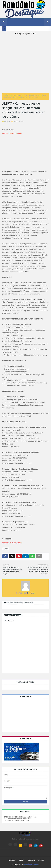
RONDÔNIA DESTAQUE (32, 864)
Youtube (21, 860)
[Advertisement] (25, 63)
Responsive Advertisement (12, 134)
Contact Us (31, 860)
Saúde (16, 95)
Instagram (12, 860)
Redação (7, 122)
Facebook (41, 860)
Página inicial (8, 95)
